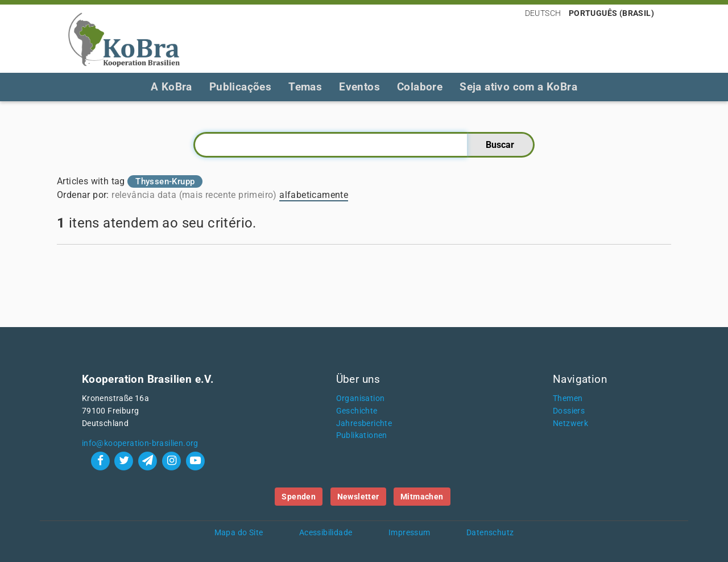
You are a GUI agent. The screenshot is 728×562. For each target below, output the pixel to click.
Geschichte (357, 411)
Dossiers (569, 411)
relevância (133, 195)
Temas (305, 87)
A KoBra (171, 87)
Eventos (359, 87)
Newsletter (358, 497)
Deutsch (543, 13)
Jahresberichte (364, 423)
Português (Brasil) (611, 13)
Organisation (361, 398)
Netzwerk (570, 423)
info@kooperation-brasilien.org (140, 443)
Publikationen (362, 435)
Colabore (420, 87)
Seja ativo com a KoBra (518, 87)
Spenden (299, 497)
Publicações (240, 87)
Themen (568, 398)
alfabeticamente (314, 195)
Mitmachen (422, 497)
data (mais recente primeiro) (217, 195)
